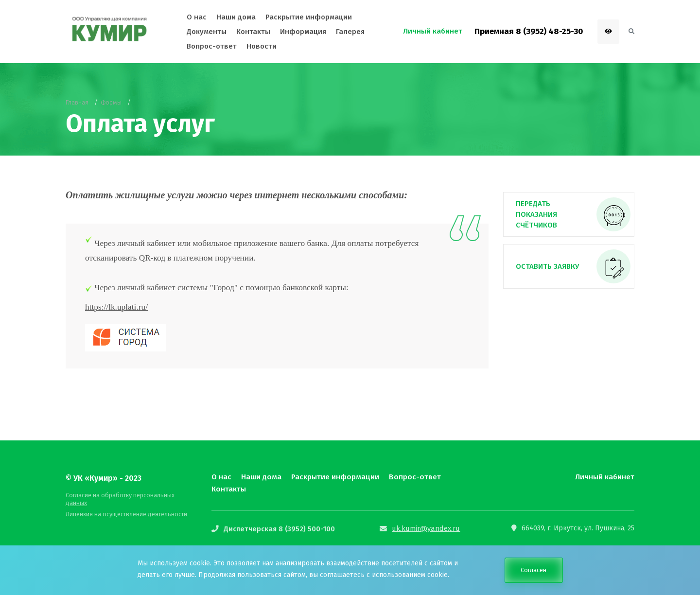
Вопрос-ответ (411, 477)
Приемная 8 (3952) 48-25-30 (529, 31)
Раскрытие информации (333, 477)
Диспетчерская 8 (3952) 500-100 (277, 528)
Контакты (228, 489)
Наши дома (261, 477)
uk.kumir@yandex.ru (422, 528)
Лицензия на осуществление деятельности (125, 507)
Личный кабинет (605, 477)
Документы (207, 32)
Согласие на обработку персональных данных (129, 495)
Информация (303, 32)
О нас (221, 477)
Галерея (350, 32)
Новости (262, 46)
